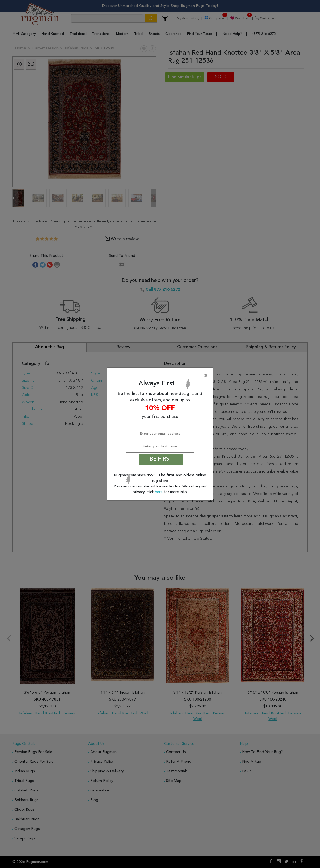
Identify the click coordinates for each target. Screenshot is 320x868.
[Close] (161, 376)
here (159, 492)
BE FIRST (161, 459)
